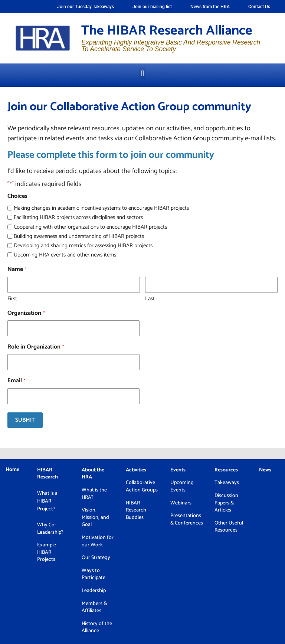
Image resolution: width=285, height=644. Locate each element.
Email (16, 381)
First (12, 298)
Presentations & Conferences (187, 519)
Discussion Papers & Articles (226, 503)
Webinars (181, 503)
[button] (142, 73)
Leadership (94, 591)
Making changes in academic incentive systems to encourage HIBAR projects (101, 208)
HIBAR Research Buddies (136, 510)
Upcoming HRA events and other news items (65, 255)
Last (150, 298)
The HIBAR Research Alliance (167, 31)
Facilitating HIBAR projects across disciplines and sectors (78, 217)
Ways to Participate (94, 574)
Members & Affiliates (94, 607)
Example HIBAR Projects (47, 552)
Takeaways (227, 483)
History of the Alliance (97, 627)
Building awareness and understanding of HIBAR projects (79, 236)
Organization (26, 313)
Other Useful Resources (229, 527)
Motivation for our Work (98, 541)
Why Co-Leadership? (50, 529)
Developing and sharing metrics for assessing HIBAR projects (83, 246)
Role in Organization (35, 347)
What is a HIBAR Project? (47, 501)
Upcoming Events (182, 486)
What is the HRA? (94, 494)
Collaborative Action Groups (142, 486)
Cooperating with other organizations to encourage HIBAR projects (90, 227)
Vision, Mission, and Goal (95, 517)
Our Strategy (96, 558)
